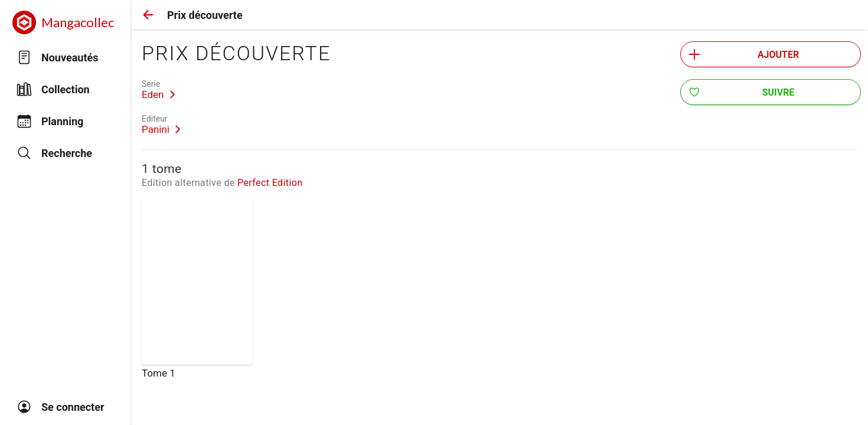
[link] (159, 90)
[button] (148, 15)
